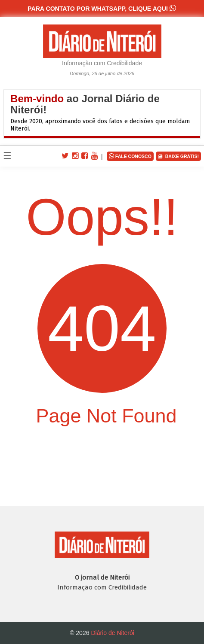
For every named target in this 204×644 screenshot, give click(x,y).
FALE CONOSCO (130, 156)
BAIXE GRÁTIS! (178, 156)
